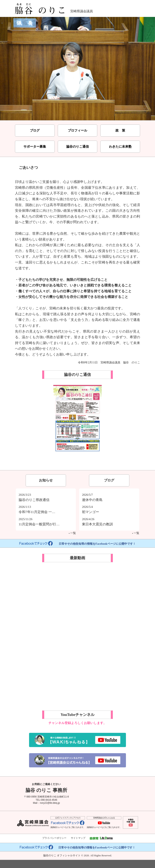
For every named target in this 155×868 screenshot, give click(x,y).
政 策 (120, 130)
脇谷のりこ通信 (77, 147)
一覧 (72, 533)
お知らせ (46, 480)
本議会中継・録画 (130, 822)
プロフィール (77, 130)
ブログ (35, 130)
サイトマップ (78, 838)
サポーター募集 (35, 147)
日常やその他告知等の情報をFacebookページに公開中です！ (77, 544)
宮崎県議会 (33, 823)
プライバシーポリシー (54, 838)
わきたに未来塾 (120, 147)
